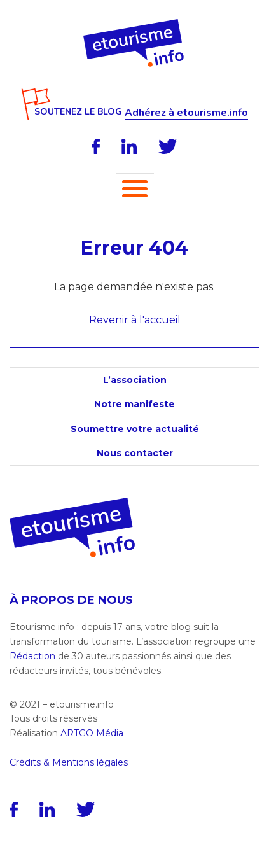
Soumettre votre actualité (135, 429)
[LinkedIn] (129, 146)
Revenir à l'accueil (135, 320)
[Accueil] (134, 24)
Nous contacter (135, 453)
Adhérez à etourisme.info (186, 113)
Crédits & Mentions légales (69, 762)
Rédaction (32, 656)
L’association (135, 380)
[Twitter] (168, 146)
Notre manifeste (134, 404)
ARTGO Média (92, 733)
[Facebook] (96, 146)
